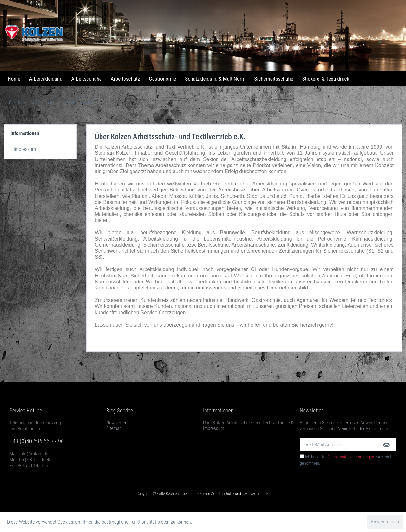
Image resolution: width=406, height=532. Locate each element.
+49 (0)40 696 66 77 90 (37, 441)
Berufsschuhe (213, 245)
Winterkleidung (328, 245)
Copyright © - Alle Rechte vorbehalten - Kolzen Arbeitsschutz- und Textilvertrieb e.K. (203, 493)
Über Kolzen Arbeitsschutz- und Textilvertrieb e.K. (249, 423)
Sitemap (114, 428)
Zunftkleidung (293, 245)
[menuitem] (14, 79)
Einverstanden (385, 522)
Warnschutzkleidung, (370, 233)
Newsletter (116, 423)
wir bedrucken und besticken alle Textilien (237, 282)
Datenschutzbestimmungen (350, 457)
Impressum (25, 149)
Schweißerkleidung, (117, 239)
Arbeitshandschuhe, (253, 245)
